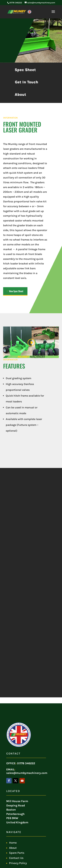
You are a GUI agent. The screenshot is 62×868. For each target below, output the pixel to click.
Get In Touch (27, 82)
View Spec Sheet (16, 291)
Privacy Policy (18, 863)
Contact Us (16, 858)
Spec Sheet (25, 70)
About (20, 95)
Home (13, 843)
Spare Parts (17, 853)
